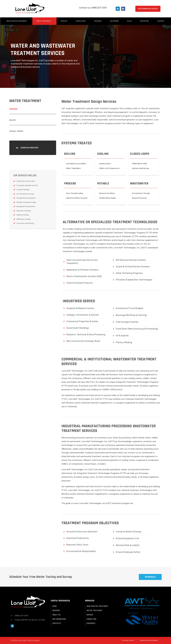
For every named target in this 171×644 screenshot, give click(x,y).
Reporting (144, 21)
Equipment (114, 21)
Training (98, 21)
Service (64, 21)
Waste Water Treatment (17, 21)
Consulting (81, 21)
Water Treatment (44, 21)
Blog (130, 21)
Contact (161, 21)
